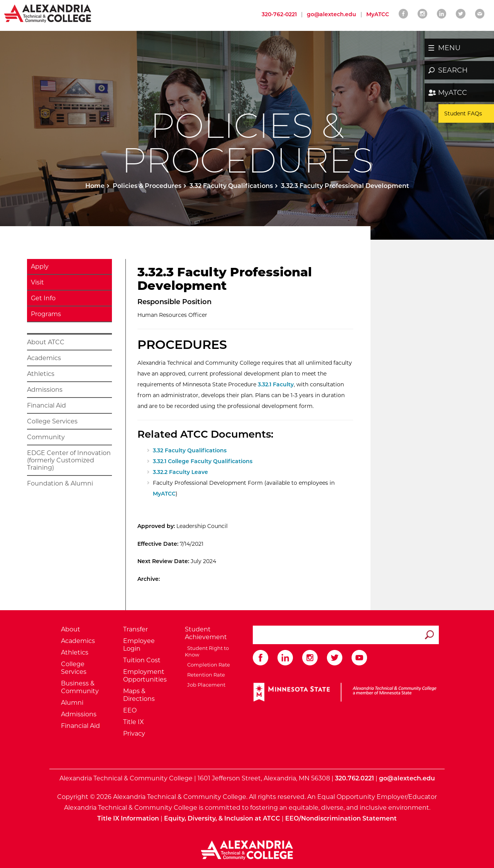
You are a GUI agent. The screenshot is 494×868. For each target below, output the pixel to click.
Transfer (135, 629)
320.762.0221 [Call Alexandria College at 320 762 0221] (354, 778)
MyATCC (453, 93)
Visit (37, 282)
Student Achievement (206, 633)
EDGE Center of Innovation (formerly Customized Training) (69, 460)
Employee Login (139, 645)
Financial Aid (47, 405)
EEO (130, 710)
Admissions (45, 390)
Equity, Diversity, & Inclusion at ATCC (222, 818)
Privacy (134, 733)
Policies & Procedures (147, 186)
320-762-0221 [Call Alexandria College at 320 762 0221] (279, 14)
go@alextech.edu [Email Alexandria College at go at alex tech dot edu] (332, 14)
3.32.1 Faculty (276, 384)
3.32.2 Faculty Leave (180, 472)
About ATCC (46, 342)
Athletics (41, 374)
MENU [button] (449, 48)
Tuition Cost (142, 660)
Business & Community (80, 687)
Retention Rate (205, 675)
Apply (40, 266)
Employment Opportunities (145, 676)
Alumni (72, 703)
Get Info (43, 298)
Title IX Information (128, 818)
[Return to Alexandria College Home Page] (48, 13)
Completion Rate (207, 665)
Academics (44, 358)
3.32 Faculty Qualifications (231, 186)
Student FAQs (463, 113)
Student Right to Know (207, 651)
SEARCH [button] (453, 70)
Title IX (134, 722)
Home (95, 186)
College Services (52, 421)
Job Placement (205, 685)
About (71, 629)
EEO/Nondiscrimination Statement (341, 818)
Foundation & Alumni (60, 483)
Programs (46, 314)
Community (46, 437)
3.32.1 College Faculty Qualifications (203, 461)
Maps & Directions (139, 695)
